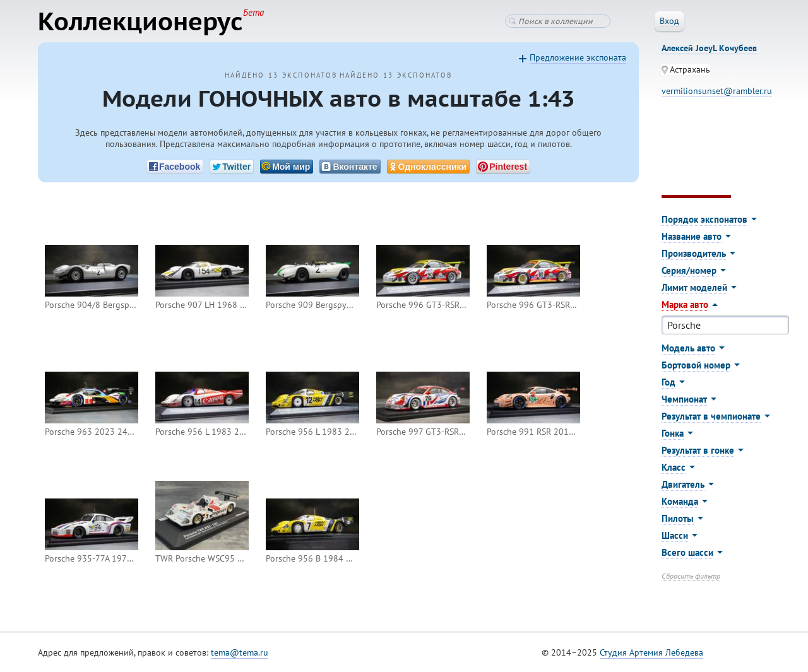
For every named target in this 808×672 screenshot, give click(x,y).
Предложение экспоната (578, 57)
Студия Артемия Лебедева (651, 652)
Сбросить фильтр (691, 576)
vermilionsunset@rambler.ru (717, 91)
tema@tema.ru (240, 652)
